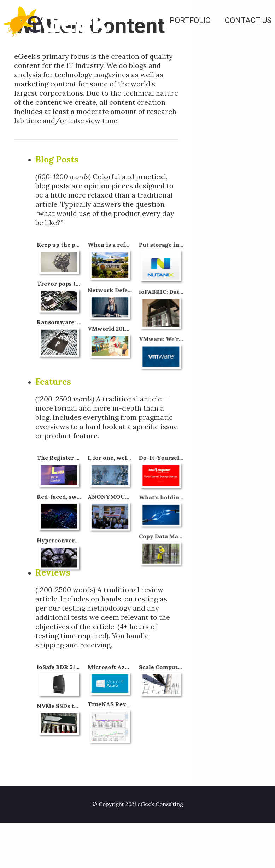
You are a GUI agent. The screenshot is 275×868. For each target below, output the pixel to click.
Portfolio (190, 20)
